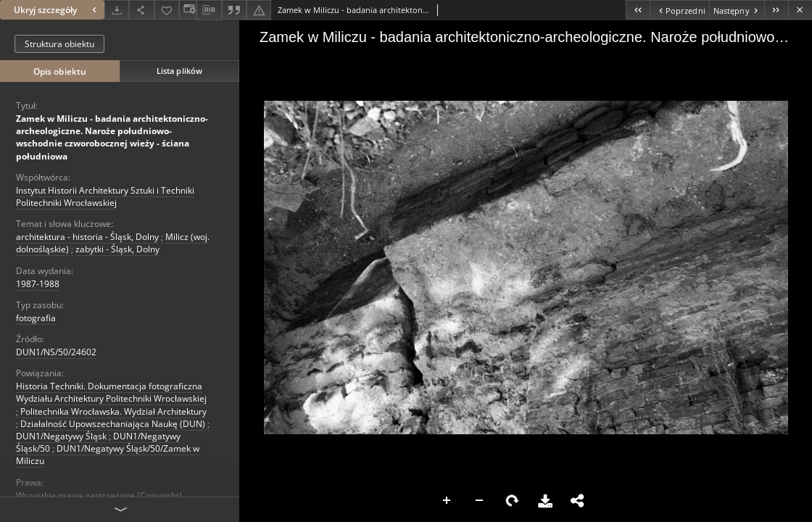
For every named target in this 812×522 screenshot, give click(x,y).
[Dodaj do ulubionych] (167, 10)
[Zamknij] (800, 10)
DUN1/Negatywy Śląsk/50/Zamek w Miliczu (108, 455)
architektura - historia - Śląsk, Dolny (87, 237)
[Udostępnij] (141, 10)
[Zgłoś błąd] (259, 10)
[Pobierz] (117, 10)
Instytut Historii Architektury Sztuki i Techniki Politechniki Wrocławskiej (105, 196)
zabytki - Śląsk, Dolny (117, 249)
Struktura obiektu (59, 44)
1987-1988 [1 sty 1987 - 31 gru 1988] (38, 284)
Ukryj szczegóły (57, 10)
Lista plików (179, 71)
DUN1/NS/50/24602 (56, 352)
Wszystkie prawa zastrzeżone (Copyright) (99, 496)
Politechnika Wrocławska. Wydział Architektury (113, 411)
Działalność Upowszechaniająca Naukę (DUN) (113, 424)
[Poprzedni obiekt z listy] (679, 10)
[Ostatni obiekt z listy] (776, 10)
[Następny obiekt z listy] (737, 10)
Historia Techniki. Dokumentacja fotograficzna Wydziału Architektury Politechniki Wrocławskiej (111, 392)
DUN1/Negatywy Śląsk (61, 436)
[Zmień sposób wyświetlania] (188, 10)
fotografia (36, 318)
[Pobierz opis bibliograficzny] (209, 10)
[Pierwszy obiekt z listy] (638, 10)
